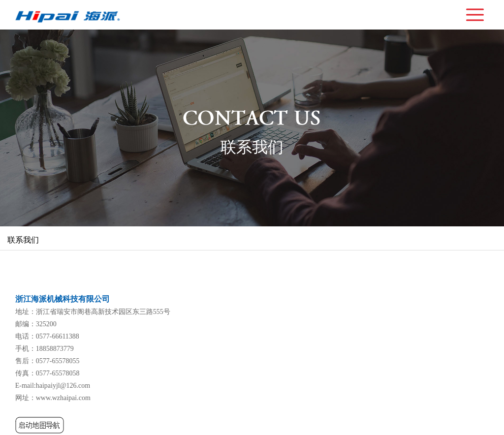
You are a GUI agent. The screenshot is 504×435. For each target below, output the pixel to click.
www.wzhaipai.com (63, 398)
